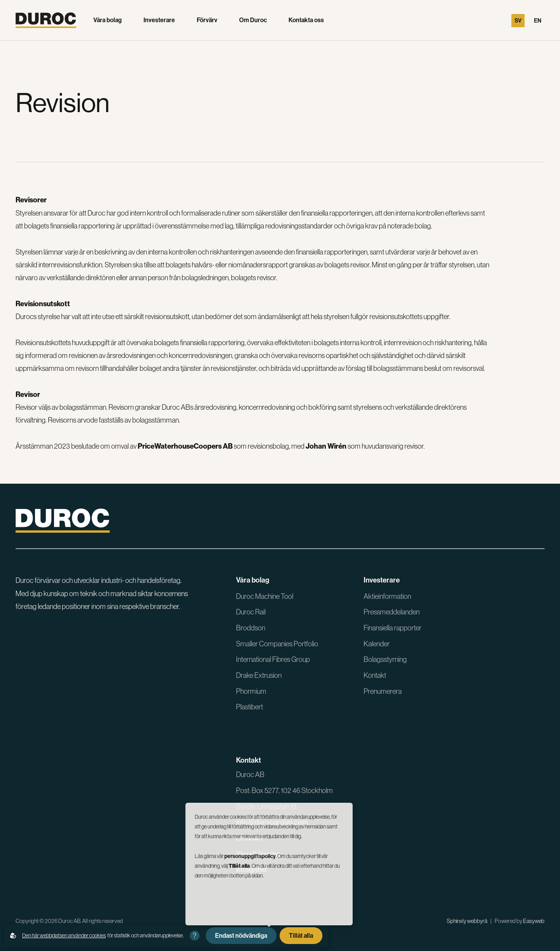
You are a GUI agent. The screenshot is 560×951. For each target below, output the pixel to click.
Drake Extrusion (259, 675)
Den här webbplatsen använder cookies (64, 935)
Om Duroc (253, 20)
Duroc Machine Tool (265, 596)
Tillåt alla (301, 936)
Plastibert (249, 707)
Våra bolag (108, 20)
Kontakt (375, 675)
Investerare (159, 20)
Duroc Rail (251, 612)
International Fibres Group (273, 659)
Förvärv (207, 20)
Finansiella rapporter (393, 628)
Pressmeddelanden (392, 612)
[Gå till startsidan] (46, 20)
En (538, 21)
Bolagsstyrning (385, 659)
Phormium (251, 691)
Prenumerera (383, 691)
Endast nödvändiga (241, 936)
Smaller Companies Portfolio (277, 644)
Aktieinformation (387, 596)
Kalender (377, 644)
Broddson (251, 628)
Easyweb (534, 921)
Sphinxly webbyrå (467, 921)
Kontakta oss (306, 20)
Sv (518, 21)
